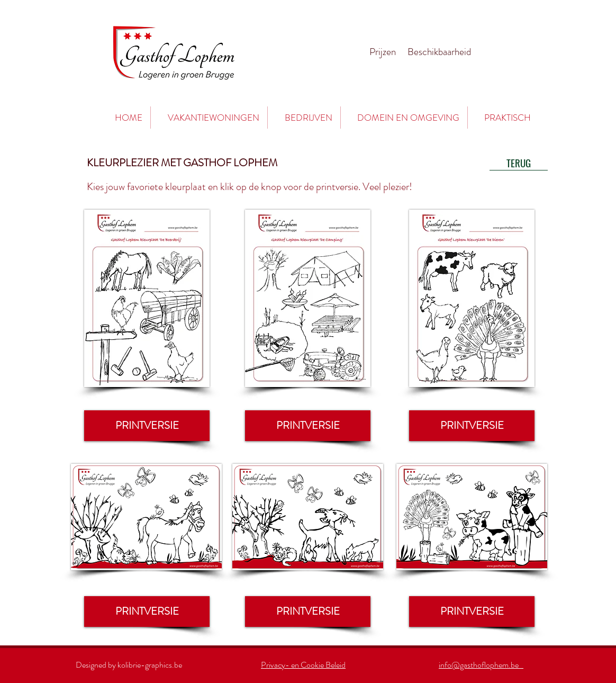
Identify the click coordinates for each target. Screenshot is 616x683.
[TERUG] (519, 163)
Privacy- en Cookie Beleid (303, 665)
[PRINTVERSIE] (147, 426)
